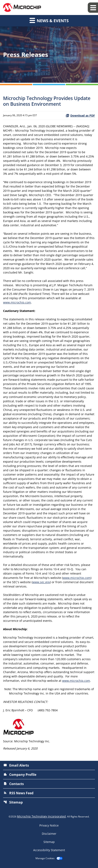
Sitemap (13, 802)
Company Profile (20, 775)
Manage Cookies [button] (45, 858)
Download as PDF (80, 116)
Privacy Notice (49, 825)
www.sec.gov (41, 582)
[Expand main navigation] (93, 8)
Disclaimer (49, 834)
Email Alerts (16, 765)
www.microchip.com (17, 302)
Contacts (14, 784)
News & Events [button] (49, 20)
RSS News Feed (18, 793)
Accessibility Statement (49, 850)
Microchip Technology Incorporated (41, 816)
